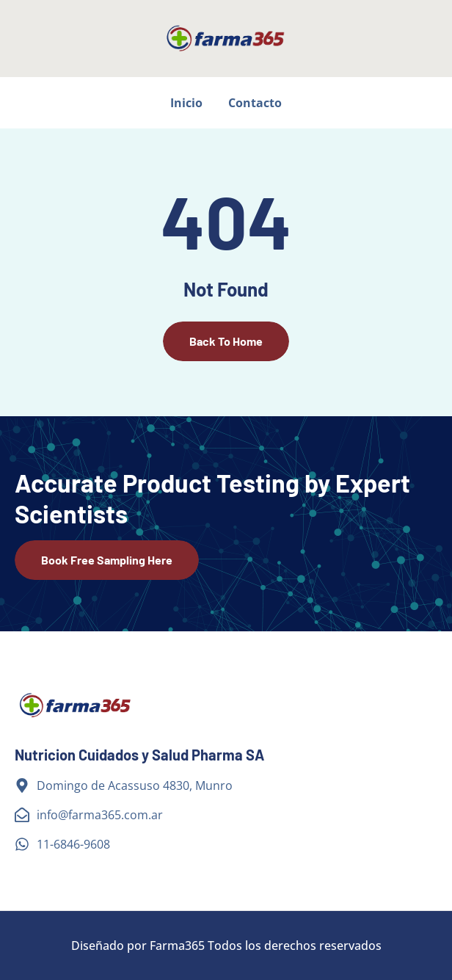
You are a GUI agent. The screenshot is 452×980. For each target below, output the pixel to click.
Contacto (255, 103)
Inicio (186, 103)
